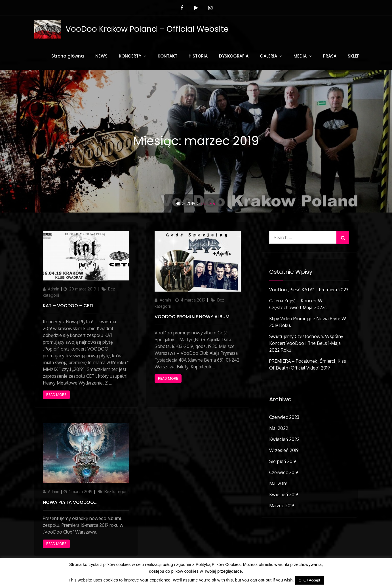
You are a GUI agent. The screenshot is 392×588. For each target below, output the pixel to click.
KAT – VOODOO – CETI (68, 306)
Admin (54, 289)
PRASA (330, 56)
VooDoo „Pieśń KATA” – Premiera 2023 (309, 290)
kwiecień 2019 (284, 494)
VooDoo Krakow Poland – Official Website (147, 29)
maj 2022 (279, 428)
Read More (56, 395)
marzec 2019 (282, 506)
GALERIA (268, 56)
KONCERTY (130, 56)
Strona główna (68, 56)
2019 (191, 203)
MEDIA (300, 56)
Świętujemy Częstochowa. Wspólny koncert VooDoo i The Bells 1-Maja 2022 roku (306, 343)
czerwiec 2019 (284, 472)
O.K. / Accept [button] (309, 580)
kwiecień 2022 (284, 439)
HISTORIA (198, 56)
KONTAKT (167, 56)
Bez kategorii (116, 492)
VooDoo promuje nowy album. (193, 317)
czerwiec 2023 (284, 417)
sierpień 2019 (283, 461)
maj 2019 (278, 483)
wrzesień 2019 (284, 450)
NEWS (101, 56)
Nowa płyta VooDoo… (70, 502)
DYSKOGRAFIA (234, 56)
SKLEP (354, 56)
